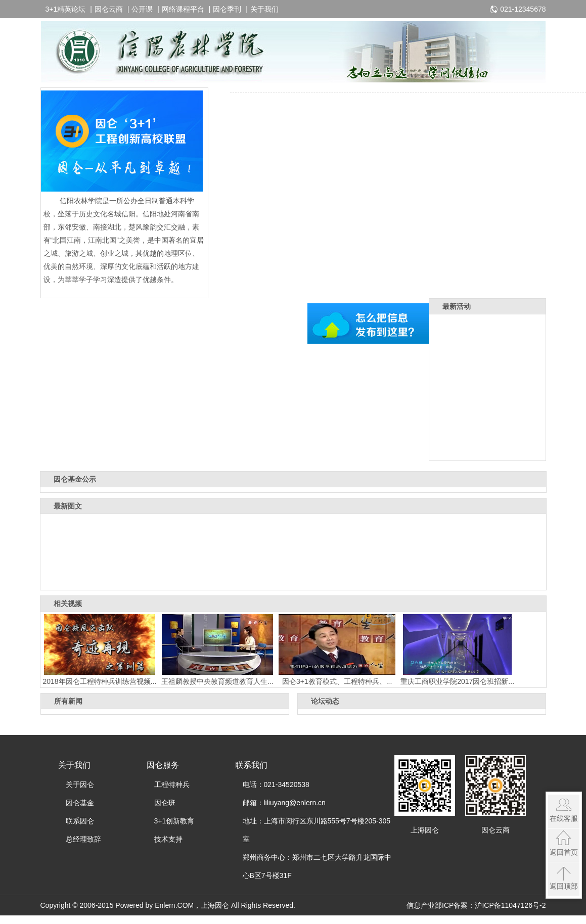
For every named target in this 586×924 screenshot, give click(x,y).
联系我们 (251, 765)
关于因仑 (80, 784)
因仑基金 (80, 803)
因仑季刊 (227, 9)
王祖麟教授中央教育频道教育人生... (217, 650)
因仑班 (165, 803)
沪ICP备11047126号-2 (510, 905)
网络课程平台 (183, 9)
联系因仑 (80, 821)
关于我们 (264, 9)
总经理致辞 (83, 839)
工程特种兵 (172, 784)
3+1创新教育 (174, 821)
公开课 (142, 9)
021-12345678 (523, 9)
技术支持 (168, 839)
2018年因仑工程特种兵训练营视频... (100, 650)
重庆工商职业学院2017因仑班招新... (457, 650)
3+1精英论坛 (66, 9)
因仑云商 (109, 9)
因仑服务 (163, 765)
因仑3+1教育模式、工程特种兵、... (337, 650)
